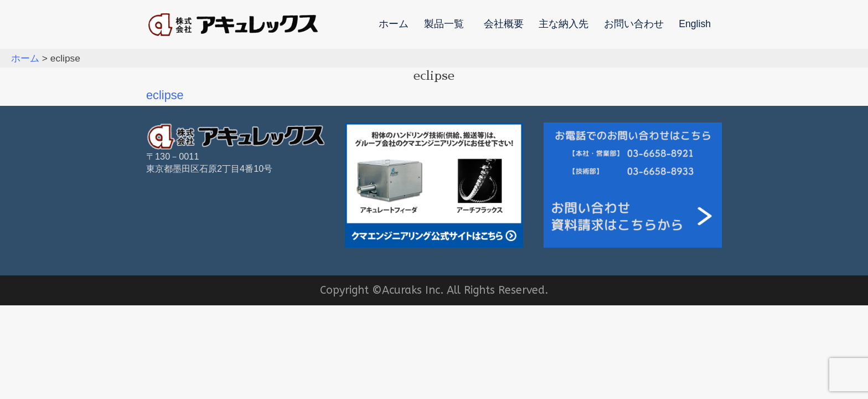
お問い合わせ (634, 24)
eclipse (165, 95)
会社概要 (504, 24)
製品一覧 (444, 24)
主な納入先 (564, 24)
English (695, 24)
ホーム (394, 24)
